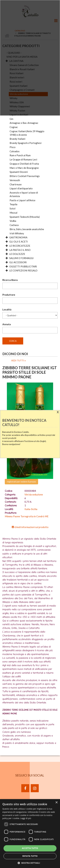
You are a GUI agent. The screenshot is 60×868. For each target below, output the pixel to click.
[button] (30, 863)
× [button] (56, 803)
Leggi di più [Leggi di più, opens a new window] (26, 818)
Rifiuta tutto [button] (30, 856)
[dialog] (30, 834)
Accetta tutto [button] (30, 848)
